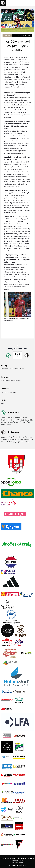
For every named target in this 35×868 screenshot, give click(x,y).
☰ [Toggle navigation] (31, 3)
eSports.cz (16, 860)
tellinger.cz (23, 865)
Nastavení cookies (17, 862)
